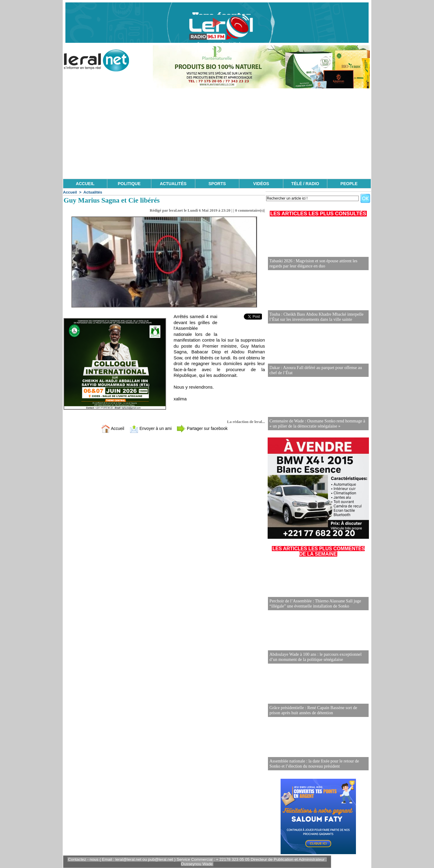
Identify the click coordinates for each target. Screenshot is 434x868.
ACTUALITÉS (173, 184)
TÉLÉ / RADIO (305, 184)
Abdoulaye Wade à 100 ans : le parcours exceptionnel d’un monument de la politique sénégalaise (315, 657)
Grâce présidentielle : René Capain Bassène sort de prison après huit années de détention (313, 710)
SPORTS (217, 184)
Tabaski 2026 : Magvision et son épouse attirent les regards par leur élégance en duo (313, 264)
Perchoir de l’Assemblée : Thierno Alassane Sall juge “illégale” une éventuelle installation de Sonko (314, 604)
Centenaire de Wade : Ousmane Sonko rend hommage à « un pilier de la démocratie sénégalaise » (318, 424)
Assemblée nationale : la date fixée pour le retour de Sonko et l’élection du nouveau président (313, 764)
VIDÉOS (261, 184)
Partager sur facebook (204, 428)
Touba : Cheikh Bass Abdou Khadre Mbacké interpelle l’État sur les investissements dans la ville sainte (316, 317)
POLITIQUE (129, 184)
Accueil (70, 192)
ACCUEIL (85, 184)
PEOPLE (349, 184)
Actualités (93, 192)
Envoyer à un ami (149, 428)
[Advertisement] (217, 134)
